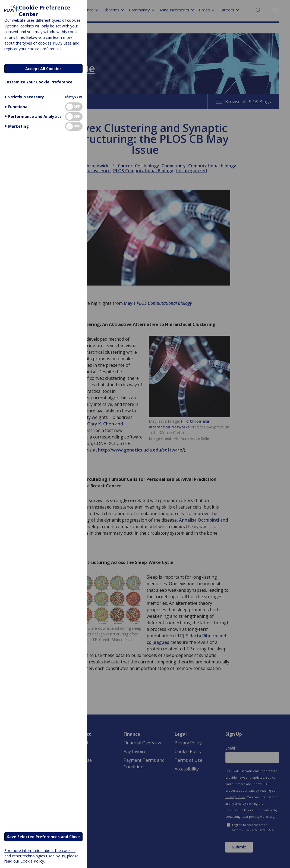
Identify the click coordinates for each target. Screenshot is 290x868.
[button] (23, 97)
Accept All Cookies (43, 69)
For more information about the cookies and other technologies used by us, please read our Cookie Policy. (41, 856)
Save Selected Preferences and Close (43, 837)
